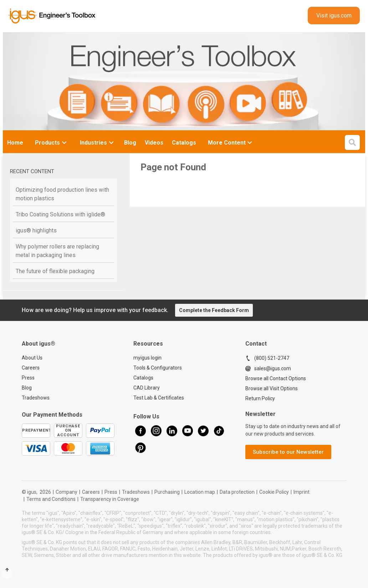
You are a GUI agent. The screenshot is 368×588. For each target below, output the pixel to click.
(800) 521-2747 (267, 358)
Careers (31, 368)
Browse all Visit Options (272, 388)
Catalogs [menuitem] (184, 143)
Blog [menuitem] (130, 143)
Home (15, 143)
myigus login (147, 358)
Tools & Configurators (158, 368)
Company (67, 492)
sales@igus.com (268, 368)
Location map (200, 492)
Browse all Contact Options (276, 378)
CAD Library (147, 388)
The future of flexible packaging (55, 271)
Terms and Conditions (51, 499)
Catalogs (143, 378)
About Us (32, 358)
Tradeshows (36, 398)
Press (28, 378)
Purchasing (167, 492)
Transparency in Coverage (110, 499)
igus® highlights (36, 230)
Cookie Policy (274, 492)
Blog (27, 388)
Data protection (237, 492)
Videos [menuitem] (154, 143)
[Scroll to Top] (7, 574)
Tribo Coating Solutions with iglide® (60, 214)
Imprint (301, 492)
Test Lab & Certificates (159, 398)
